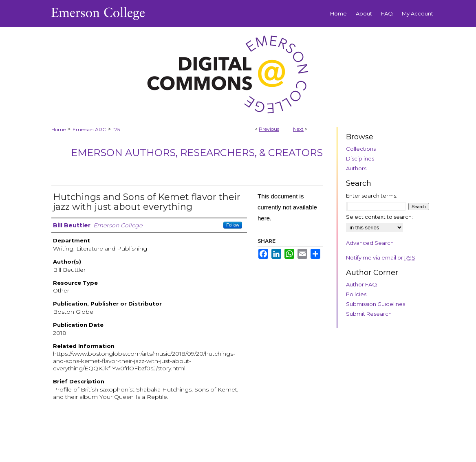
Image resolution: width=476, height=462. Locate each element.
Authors (356, 168)
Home (58, 129)
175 (116, 129)
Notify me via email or (381, 257)
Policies (356, 294)
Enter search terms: (372, 196)
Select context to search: (379, 217)
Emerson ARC (89, 129)
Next (298, 129)
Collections (361, 149)
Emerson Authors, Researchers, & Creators (197, 153)
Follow (233, 225)
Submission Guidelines (376, 304)
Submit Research (369, 314)
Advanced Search (370, 243)
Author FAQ (361, 284)
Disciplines (360, 158)
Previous (269, 129)
